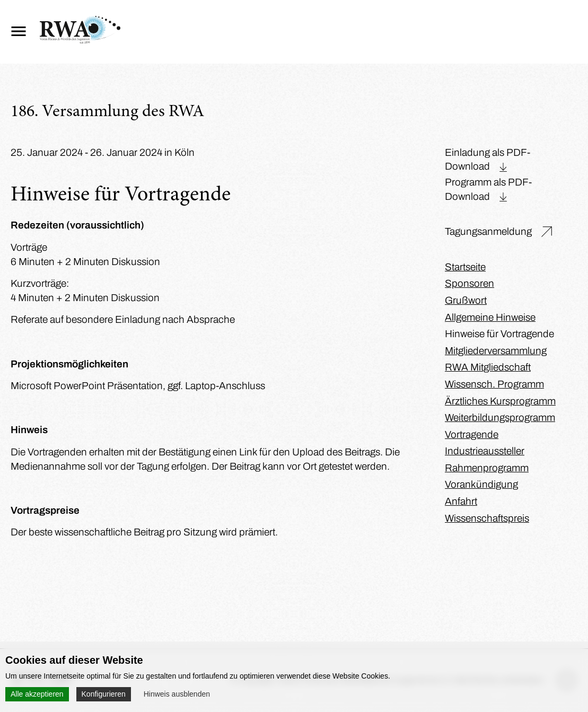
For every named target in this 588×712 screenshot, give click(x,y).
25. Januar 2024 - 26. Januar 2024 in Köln (103, 152)
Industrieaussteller (485, 451)
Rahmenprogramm (487, 468)
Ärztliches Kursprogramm (500, 401)
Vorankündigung (481, 484)
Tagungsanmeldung (488, 231)
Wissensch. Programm (494, 384)
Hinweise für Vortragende (499, 334)
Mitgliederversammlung (496, 351)
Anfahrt (461, 501)
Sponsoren (469, 283)
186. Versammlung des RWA (107, 112)
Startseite (465, 267)
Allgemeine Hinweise (490, 317)
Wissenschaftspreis (487, 518)
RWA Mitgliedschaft (488, 367)
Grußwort (466, 300)
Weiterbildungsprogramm (500, 417)
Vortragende (472, 434)
